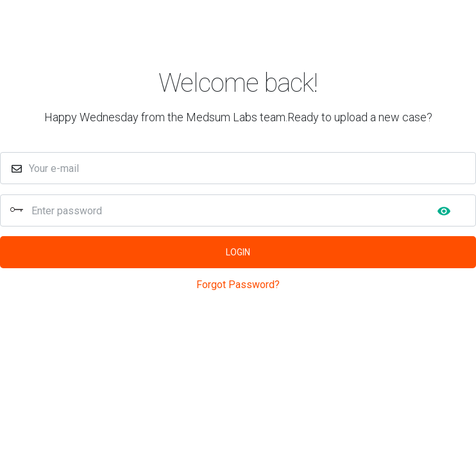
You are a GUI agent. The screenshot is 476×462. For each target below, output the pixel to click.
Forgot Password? (238, 285)
